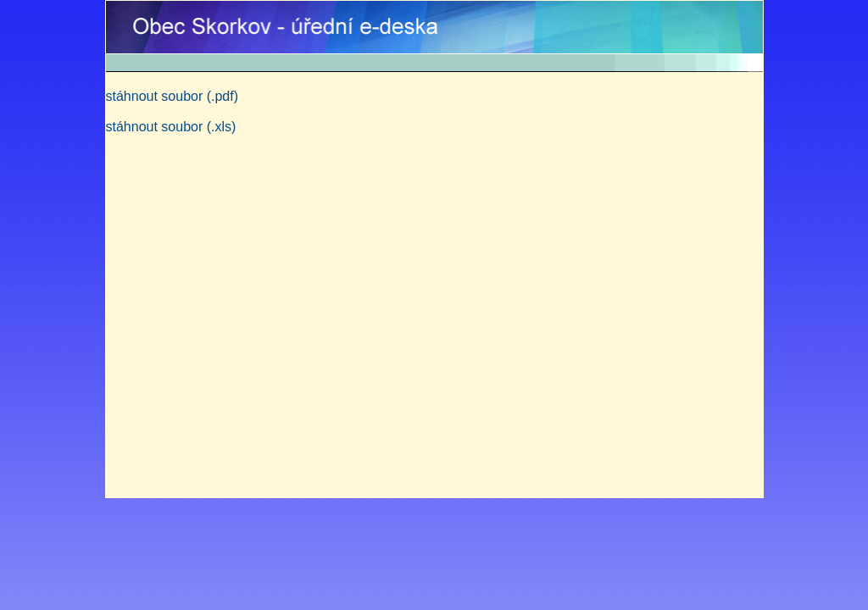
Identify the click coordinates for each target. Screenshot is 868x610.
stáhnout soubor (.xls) (171, 127)
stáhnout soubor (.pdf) (172, 96)
